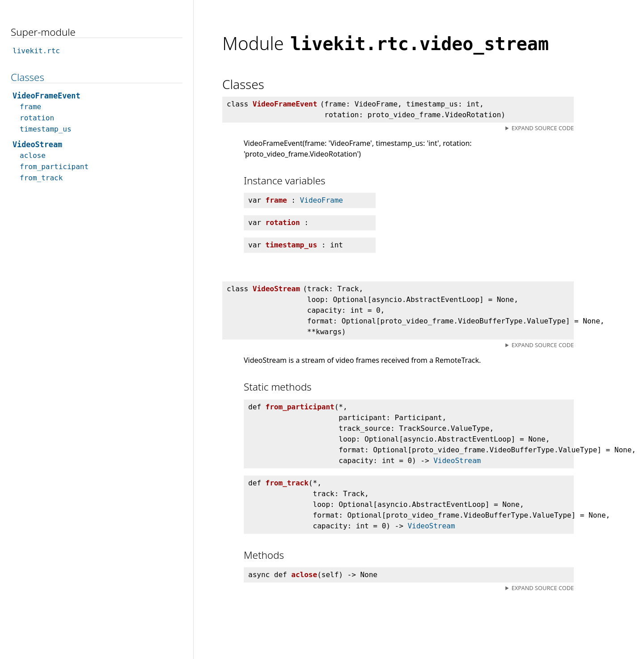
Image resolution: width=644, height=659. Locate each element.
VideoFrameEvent (47, 96)
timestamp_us (46, 129)
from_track (41, 178)
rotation (37, 118)
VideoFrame (322, 200)
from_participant (54, 167)
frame (30, 107)
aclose (33, 155)
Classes (28, 77)
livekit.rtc (36, 51)
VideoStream (457, 461)
